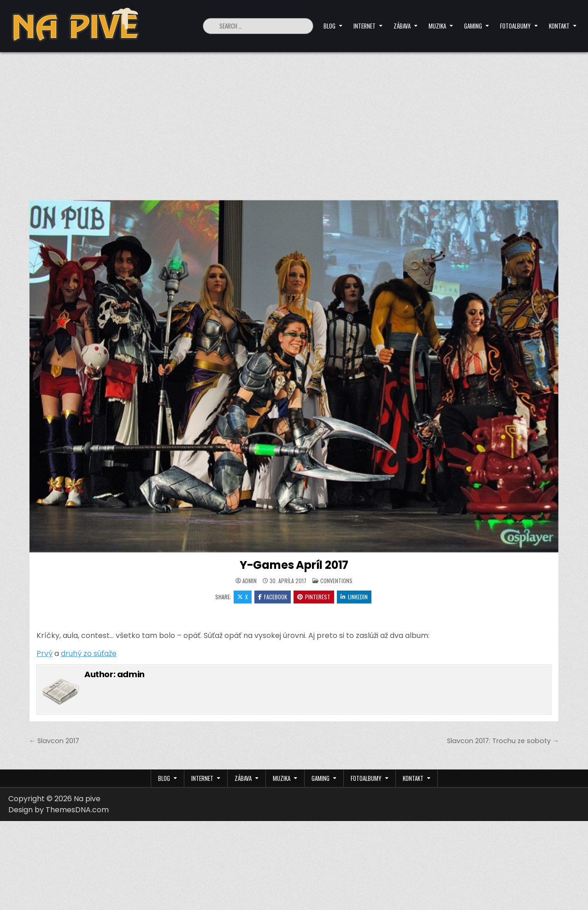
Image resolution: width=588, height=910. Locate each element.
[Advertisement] (294, 121)
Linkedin (354, 597)
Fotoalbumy (515, 26)
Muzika (437, 26)
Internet (365, 26)
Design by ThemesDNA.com (59, 810)
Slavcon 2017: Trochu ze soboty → (503, 741)
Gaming (473, 26)
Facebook (273, 597)
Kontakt (559, 26)
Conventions (336, 581)
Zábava (402, 26)
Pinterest (314, 597)
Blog (329, 26)
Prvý (44, 653)
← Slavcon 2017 (54, 741)
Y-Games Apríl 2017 (294, 565)
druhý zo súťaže (89, 653)
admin (250, 581)
